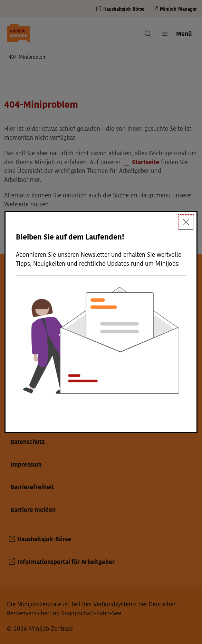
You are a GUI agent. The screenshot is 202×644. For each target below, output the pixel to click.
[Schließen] (186, 222)
